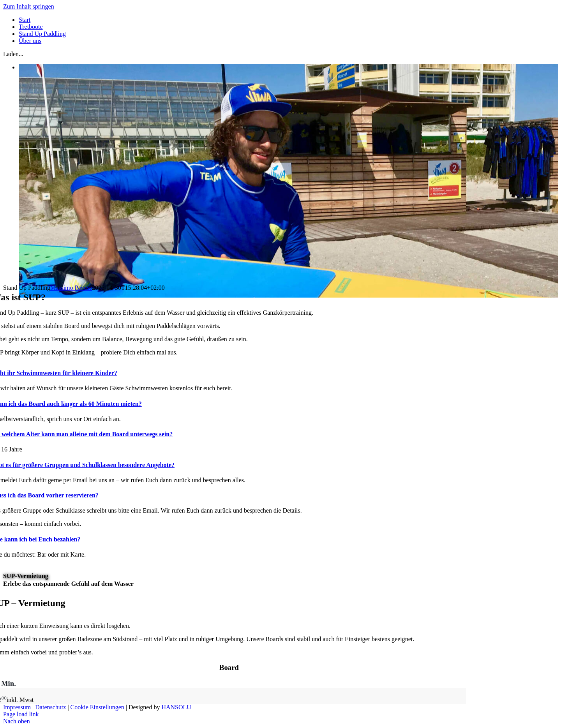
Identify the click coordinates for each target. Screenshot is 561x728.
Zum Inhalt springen (29, 6)
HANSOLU (176, 707)
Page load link (21, 714)
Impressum (17, 707)
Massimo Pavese (71, 288)
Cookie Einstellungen (97, 707)
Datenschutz (50, 707)
